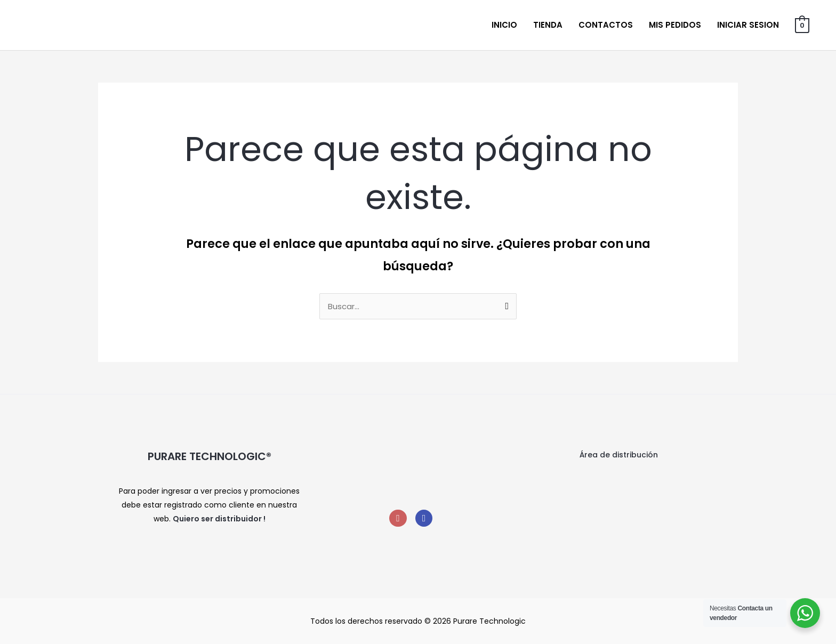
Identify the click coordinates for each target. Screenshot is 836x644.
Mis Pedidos (675, 25)
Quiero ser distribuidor (217, 519)
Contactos (606, 25)
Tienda (548, 25)
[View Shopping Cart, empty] (802, 25)
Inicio (504, 25)
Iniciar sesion (748, 25)
